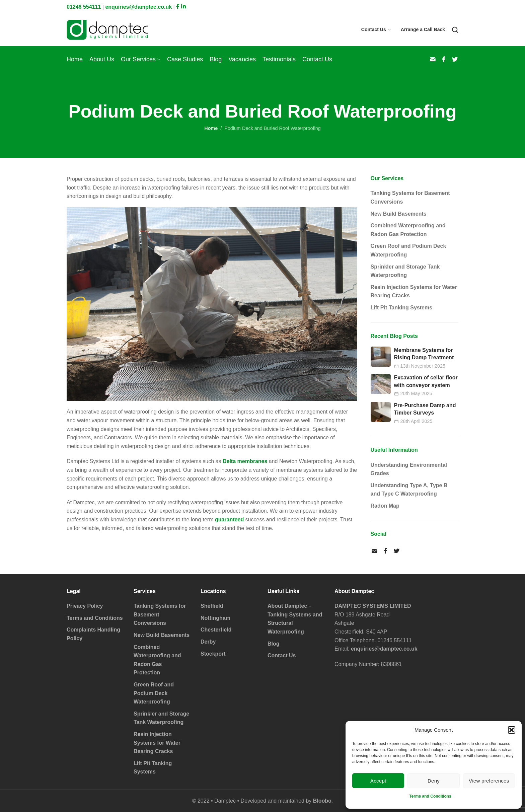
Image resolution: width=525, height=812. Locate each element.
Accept (378, 781)
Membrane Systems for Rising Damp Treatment (424, 354)
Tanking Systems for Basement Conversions (410, 197)
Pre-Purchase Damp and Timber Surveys (425, 409)
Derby (208, 642)
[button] (512, 730)
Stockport (213, 654)
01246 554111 (84, 7)
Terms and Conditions (430, 796)
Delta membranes (245, 461)
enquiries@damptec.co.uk (138, 7)
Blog (274, 644)
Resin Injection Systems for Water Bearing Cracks (414, 291)
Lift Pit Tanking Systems (402, 308)
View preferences (489, 781)
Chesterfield (216, 630)
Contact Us (282, 655)
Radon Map (385, 506)
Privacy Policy (85, 606)
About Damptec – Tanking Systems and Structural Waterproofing (295, 619)
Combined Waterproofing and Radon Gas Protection (408, 230)
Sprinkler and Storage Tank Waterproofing (405, 271)
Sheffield (212, 606)
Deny (434, 781)
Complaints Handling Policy (93, 634)
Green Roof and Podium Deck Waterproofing (408, 250)
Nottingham (215, 618)
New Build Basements (399, 214)
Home (211, 128)
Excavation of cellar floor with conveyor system (426, 381)
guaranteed (229, 520)
